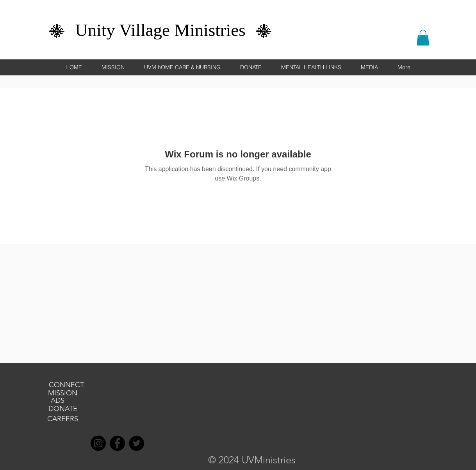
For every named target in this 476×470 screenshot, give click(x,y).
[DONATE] (63, 409)
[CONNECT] (66, 385)
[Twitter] (136, 443)
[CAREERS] (63, 419)
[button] (423, 38)
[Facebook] (117, 443)
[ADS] (58, 401)
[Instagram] (98, 443)
